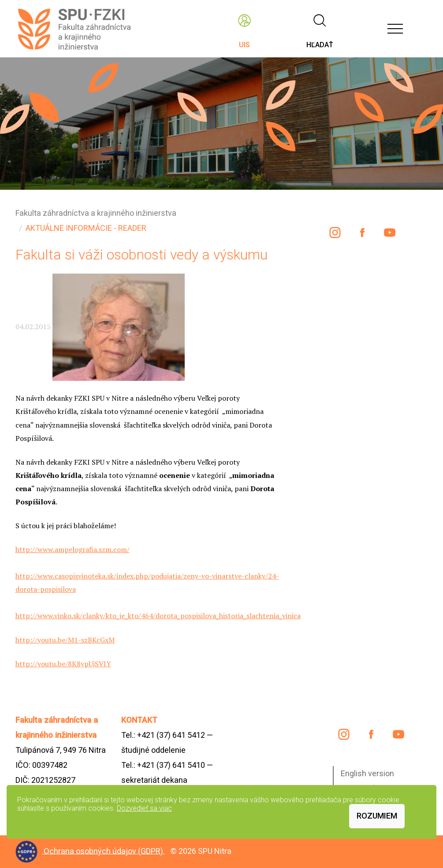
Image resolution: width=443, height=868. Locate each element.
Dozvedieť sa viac (144, 808)
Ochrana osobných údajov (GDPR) (104, 851)
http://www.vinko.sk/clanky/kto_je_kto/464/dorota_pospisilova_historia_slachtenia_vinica (158, 616)
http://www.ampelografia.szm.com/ (73, 549)
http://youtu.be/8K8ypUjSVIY (63, 664)
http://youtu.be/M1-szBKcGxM (65, 640)
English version (367, 773)
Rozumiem (377, 816)
